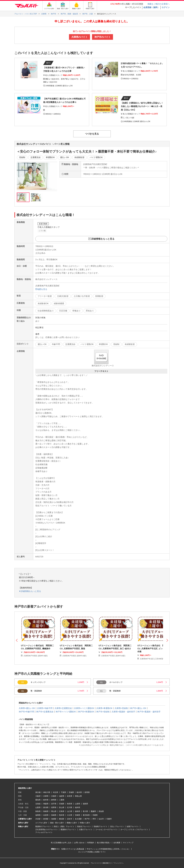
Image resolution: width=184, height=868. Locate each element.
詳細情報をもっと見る (103, 239)
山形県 (77, 804)
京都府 (54, 796)
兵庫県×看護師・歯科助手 (123, 712)
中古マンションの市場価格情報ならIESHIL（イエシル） (108, 849)
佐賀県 (46, 815)
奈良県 (70, 796)
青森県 (46, 804)
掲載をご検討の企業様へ (159, 4)
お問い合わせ (79, 843)
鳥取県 (38, 811)
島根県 (46, 811)
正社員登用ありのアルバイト (47, 830)
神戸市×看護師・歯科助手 (149, 712)
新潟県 (46, 807)
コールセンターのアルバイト (107, 830)
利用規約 (91, 843)
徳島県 (77, 811)
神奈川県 (47, 792)
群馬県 (87, 792)
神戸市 (87, 819)
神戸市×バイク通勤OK (66, 712)
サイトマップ (128, 843)
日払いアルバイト (117, 827)
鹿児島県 (86, 815)
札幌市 (109, 819)
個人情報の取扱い (104, 843)
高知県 (101, 811)
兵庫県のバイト (79, 37)
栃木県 (79, 792)
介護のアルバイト (86, 830)
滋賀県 (62, 796)
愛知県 (38, 800)
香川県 (85, 811)
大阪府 (38, 796)
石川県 (70, 807)
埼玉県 (55, 792)
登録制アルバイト (100, 827)
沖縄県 (95, 815)
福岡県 (38, 815)
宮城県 (62, 804)
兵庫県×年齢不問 (45, 708)
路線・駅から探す (57, 823)
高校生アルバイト (84, 827)
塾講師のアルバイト (43, 827)
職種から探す (72, 823)
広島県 (62, 811)
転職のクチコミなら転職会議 (73, 849)
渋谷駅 (38, 819)
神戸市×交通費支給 (45, 712)
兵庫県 (46, 796)
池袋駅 (54, 819)
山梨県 (38, 807)
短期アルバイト (133, 827)
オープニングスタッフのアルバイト (134, 830)
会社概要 (117, 843)
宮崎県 (77, 815)
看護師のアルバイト (68, 830)
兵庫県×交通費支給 (63, 708)
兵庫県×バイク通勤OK (84, 708)
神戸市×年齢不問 (26, 712)
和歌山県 (78, 796)
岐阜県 (46, 800)
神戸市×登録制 (103, 712)
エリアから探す (41, 823)
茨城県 (71, 792)
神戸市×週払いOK (138, 708)
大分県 (70, 815)
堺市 (94, 819)
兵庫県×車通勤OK (104, 708)
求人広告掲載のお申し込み (61, 843)
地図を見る (41, 289)
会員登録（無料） (151, 7)
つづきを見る (92, 134)
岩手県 (54, 804)
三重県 (62, 800)
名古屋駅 (78, 819)
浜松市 (70, 819)
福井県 (77, 807)
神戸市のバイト (102, 37)
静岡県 (54, 800)
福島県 (85, 804)
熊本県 (62, 815)
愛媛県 (93, 811)
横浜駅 (62, 819)
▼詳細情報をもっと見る (30, 591)
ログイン (166, 7)
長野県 (54, 807)
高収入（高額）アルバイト (64, 827)
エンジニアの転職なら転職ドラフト (92, 852)
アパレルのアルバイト (44, 832)
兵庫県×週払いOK (27, 708)
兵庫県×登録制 (121, 708)
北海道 (38, 804)
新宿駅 (46, 819)
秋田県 (70, 804)
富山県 (62, 807)
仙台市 (101, 819)
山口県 (70, 811)
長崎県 (54, 815)
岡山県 (54, 811)
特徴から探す (85, 823)
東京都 (38, 792)
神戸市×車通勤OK (86, 712)
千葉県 (63, 792)
